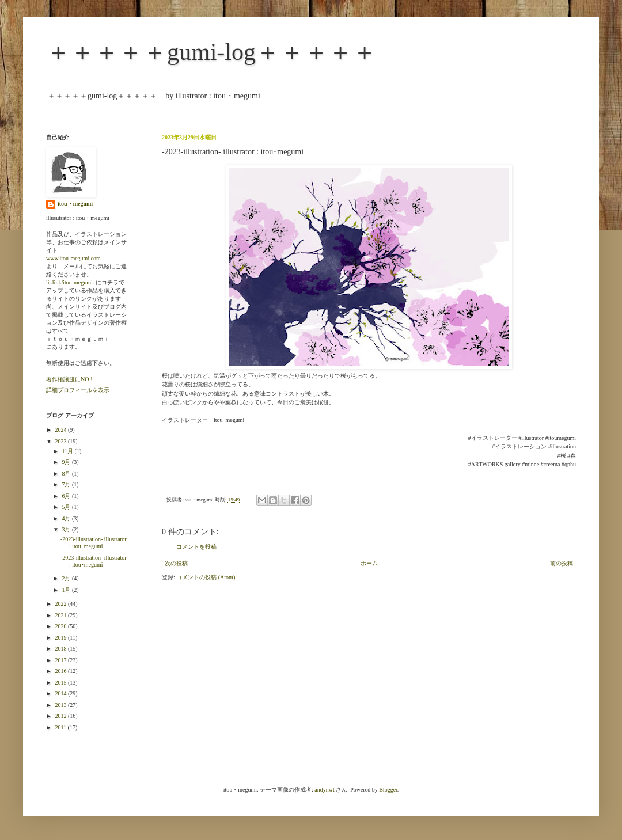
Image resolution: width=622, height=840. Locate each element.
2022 (61, 604)
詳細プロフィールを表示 (78, 390)
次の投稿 (176, 563)
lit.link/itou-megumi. (70, 282)
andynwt (324, 790)
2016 (61, 671)
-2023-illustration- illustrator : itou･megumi (94, 543)
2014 (61, 693)
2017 (61, 660)
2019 (61, 638)
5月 (67, 507)
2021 (61, 615)
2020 (61, 626)
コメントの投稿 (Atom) (206, 577)
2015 (61, 683)
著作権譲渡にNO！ (70, 379)
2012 (61, 716)
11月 (68, 451)
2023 (61, 441)
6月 (67, 496)
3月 (67, 529)
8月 (67, 474)
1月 (67, 590)
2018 (61, 649)
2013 (61, 705)
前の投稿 (562, 563)
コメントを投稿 (196, 547)
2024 (61, 430)
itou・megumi (75, 204)
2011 (61, 727)
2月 (67, 578)
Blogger (388, 790)
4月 (67, 518)
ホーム (369, 563)
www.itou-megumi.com (73, 258)
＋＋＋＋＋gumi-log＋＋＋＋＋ (211, 52)
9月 (67, 462)
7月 (67, 484)
